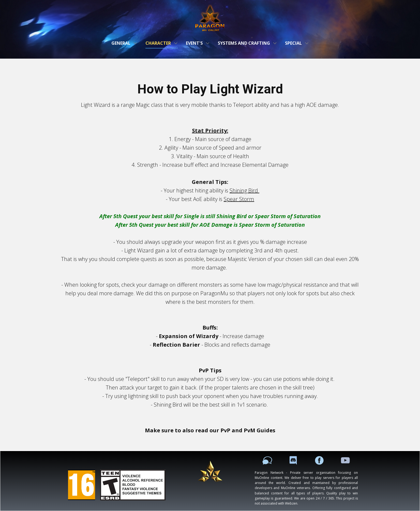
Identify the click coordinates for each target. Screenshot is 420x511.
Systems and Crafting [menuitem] (244, 43)
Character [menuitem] (158, 43)
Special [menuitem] (293, 43)
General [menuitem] (121, 43)
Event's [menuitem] (194, 43)
